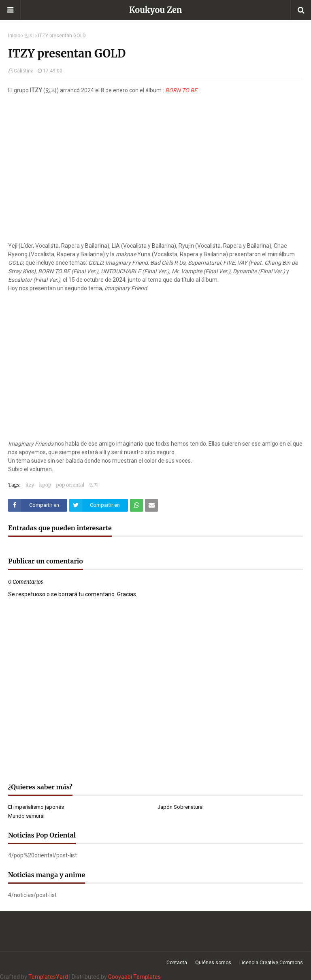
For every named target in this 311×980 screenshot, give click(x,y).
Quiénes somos (213, 963)
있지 (29, 36)
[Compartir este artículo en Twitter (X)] (99, 505)
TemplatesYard (48, 977)
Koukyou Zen (156, 10)
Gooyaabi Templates (134, 977)
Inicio (14, 36)
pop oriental (70, 485)
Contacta (177, 963)
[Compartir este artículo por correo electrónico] (151, 505)
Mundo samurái (26, 816)
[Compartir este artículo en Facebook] (38, 505)
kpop (45, 485)
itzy (30, 485)
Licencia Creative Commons (271, 963)
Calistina (24, 71)
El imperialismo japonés (36, 807)
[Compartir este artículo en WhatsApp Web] (136, 505)
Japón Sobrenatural (181, 807)
